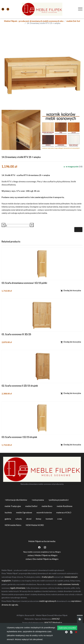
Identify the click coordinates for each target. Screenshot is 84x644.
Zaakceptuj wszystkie (67, 628)
